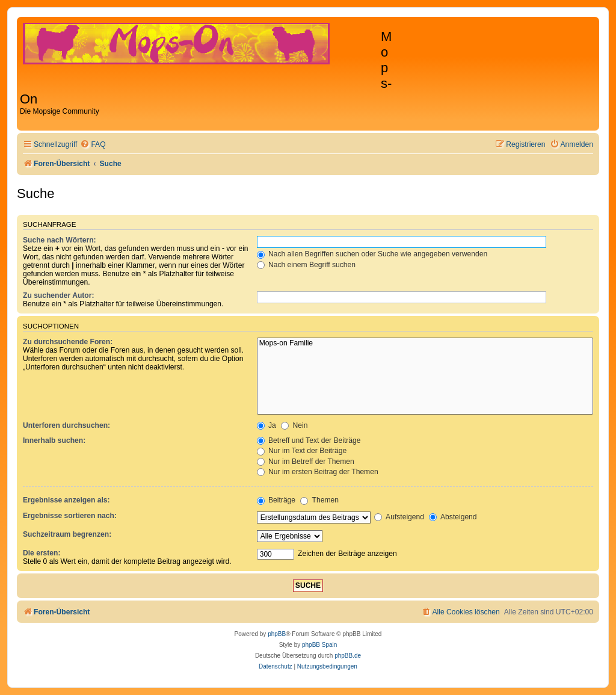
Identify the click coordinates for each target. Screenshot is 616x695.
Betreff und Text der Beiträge (309, 440)
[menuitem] (93, 145)
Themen (319, 500)
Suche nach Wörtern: (60, 240)
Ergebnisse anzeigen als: (66, 500)
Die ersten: (42, 553)
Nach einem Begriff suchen (306, 265)
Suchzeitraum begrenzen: (67, 534)
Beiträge (276, 500)
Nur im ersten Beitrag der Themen (318, 472)
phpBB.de (348, 656)
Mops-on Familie (425, 344)
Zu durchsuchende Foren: (68, 342)
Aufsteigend (399, 517)
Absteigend (453, 517)
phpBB (277, 634)
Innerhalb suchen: (54, 440)
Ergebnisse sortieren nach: (70, 516)
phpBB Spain (319, 645)
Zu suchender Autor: (58, 295)
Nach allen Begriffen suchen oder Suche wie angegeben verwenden (372, 254)
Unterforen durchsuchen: (66, 425)
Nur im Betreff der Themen (306, 462)
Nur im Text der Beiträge (302, 451)
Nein (294, 425)
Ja (266, 425)
